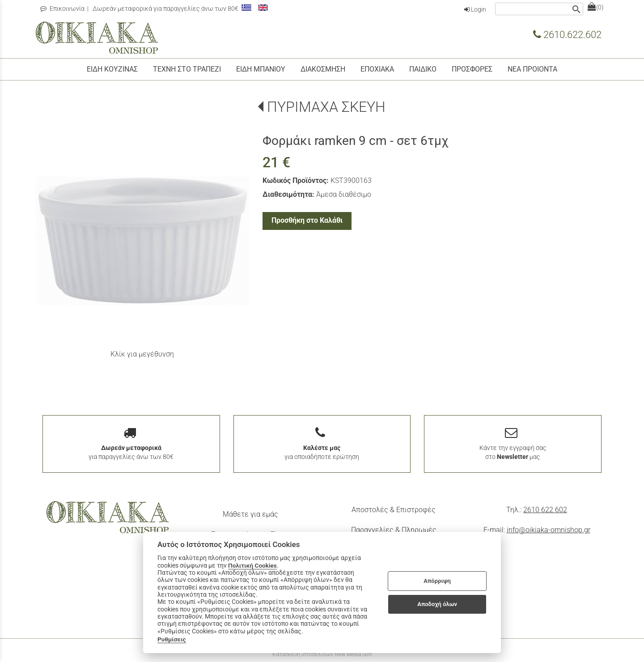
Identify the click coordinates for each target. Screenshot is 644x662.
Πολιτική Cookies (252, 565)
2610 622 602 (545, 510)
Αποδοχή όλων (437, 604)
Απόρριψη (437, 581)
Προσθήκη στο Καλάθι (307, 220)
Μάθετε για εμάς (250, 514)
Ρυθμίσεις (172, 639)
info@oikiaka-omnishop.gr (549, 530)
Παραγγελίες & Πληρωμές (394, 530)
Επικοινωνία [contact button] (62, 8)
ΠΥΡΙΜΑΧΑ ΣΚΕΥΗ (326, 107)
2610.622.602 (567, 34)
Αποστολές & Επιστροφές (394, 510)
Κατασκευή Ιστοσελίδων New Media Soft (322, 654)
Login (475, 9)
